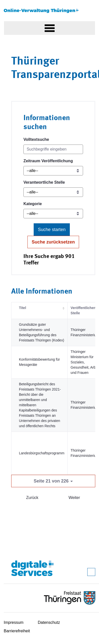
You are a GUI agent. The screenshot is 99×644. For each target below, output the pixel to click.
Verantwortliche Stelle (44, 182)
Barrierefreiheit (17, 631)
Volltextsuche (36, 139)
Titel (23, 308)
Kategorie (33, 204)
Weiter (74, 498)
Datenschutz (49, 622)
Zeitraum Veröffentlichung (48, 161)
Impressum (14, 622)
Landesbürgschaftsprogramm (42, 453)
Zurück (32, 498)
